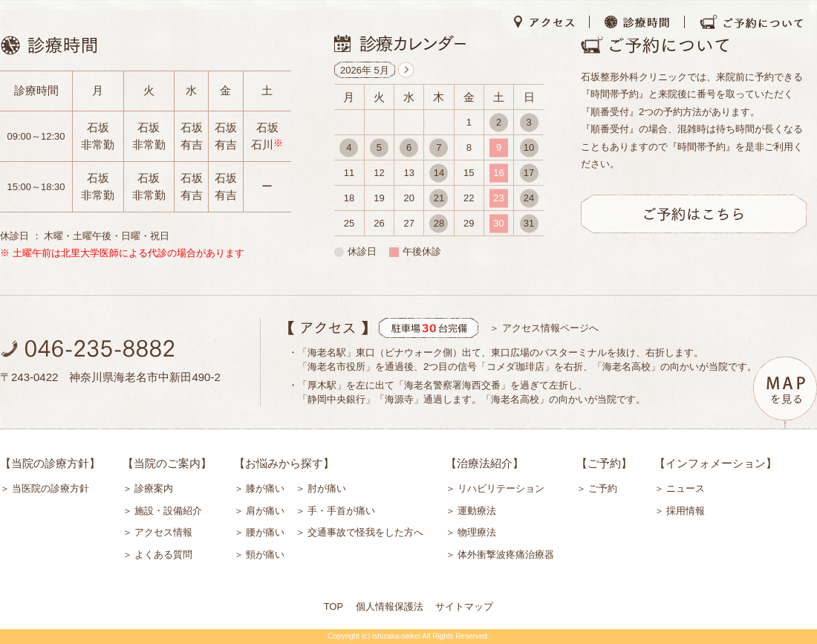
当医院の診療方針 (51, 488)
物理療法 (477, 532)
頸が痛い (265, 554)
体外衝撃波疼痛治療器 (506, 554)
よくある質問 (163, 554)
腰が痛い (265, 532)
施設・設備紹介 (168, 511)
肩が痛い (265, 511)
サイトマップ (464, 606)
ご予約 (603, 488)
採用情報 (686, 511)
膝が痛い (265, 488)
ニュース (686, 488)
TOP (334, 606)
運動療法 (477, 511)
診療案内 (154, 488)
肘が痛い (327, 488)
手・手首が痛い (341, 511)
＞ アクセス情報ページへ (544, 328)
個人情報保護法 (390, 606)
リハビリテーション (501, 488)
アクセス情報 (163, 532)
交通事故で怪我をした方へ (365, 532)
